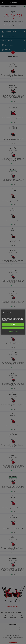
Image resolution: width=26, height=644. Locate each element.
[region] (13, 322)
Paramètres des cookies (13, 331)
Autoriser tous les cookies (13, 328)
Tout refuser (13, 324)
